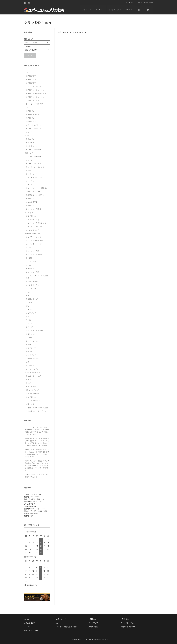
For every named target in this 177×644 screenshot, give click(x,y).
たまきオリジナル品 (32, 373)
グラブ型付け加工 (33, 394)
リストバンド (31, 185)
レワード (29, 338)
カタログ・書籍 (32, 282)
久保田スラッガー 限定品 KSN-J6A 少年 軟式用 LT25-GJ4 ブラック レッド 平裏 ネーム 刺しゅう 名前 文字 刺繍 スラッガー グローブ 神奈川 (37, 466)
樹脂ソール (30, 143)
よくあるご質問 (30, 623)
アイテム (86, 10)
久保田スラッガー (33, 299)
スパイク (28, 136)
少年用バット (31, 122)
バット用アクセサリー (34, 241)
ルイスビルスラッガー (34, 331)
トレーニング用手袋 (33, 209)
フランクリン (31, 334)
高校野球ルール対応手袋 (35, 195)
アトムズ (29, 317)
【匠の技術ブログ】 (32, 390)
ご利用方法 (92, 619)
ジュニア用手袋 (32, 202)
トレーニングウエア (33, 164)
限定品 (28, 383)
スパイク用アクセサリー (35, 244)
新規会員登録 (148, 3)
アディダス (30, 327)
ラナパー (29, 352)
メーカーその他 (32, 369)
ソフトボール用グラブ (34, 87)
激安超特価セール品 (33, 376)
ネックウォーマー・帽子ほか (37, 188)
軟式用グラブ (31, 80)
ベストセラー (31, 387)
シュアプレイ (31, 313)
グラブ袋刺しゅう (33, 220)
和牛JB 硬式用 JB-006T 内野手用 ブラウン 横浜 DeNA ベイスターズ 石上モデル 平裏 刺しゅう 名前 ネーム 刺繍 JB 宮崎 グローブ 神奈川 (37, 442)
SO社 (28, 362)
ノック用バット (32, 132)
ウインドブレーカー (33, 157)
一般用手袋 (30, 199)
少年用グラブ (31, 83)
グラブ (27, 73)
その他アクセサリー (33, 285)
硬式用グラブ (31, 76)
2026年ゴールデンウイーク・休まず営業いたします (37, 476)
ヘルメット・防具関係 (34, 255)
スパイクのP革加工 (33, 401)
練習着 (28, 171)
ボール (28, 265)
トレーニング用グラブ (34, 104)
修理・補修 (30, 404)
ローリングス (31, 310)
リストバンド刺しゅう (34, 227)
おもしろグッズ (32, 289)
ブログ (129, 10)
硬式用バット (31, 111)
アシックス (30, 366)
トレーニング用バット (34, 129)
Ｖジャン (29, 160)
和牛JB (28, 320)
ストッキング (31, 181)
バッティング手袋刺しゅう (36, 223)
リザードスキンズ (33, 359)
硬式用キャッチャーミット (36, 90)
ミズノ (28, 296)
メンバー (27, 627)
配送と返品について (31, 631)
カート (59, 623)
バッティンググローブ (33, 192)
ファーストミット (33, 101)
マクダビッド (31, 355)
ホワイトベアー (32, 348)
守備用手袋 (30, 206)
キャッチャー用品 (33, 251)
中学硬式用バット (33, 115)
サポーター (30, 269)
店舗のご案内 (93, 627)
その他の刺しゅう (33, 230)
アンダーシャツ (32, 174)
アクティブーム (32, 341)
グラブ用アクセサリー (34, 237)
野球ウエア (29, 153)
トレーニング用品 (33, 272)
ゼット (28, 306)
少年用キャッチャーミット (36, 97)
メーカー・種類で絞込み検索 (67, 627)
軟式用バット (31, 118)
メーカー (100, 10)
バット (27, 108)
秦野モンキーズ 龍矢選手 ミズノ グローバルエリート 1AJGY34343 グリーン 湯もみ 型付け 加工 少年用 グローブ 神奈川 (37, 453)
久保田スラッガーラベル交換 (37, 408)
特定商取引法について (129, 627)
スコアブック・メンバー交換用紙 (37, 277)
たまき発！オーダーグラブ (36, 411)
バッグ (28, 248)
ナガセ (28, 345)
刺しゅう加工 (30, 213)
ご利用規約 (125, 619)
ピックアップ (115, 10)
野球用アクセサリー (32, 234)
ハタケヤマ (30, 303)
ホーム (27, 619)
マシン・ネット (32, 262)
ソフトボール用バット (34, 125)
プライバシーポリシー (129, 623)
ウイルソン (30, 324)
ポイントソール (32, 146)
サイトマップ (93, 623)
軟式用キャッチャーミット (36, 94)
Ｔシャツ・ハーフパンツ (35, 167)
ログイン (139, 3)
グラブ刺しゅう (32, 216)
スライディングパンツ (34, 178)
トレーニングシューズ (34, 150)
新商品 (28, 380)
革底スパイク (31, 139)
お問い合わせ (61, 619)
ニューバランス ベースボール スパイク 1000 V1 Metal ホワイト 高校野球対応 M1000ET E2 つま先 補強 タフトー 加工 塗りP (37, 431)
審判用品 (29, 258)
